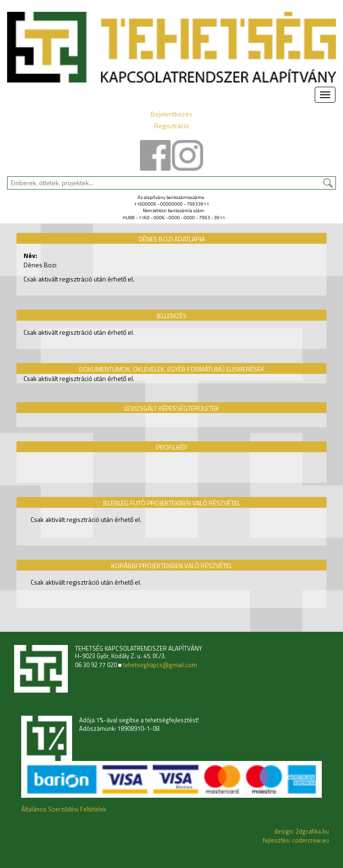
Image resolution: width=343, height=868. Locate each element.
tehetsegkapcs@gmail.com (160, 665)
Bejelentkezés (171, 114)
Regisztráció (171, 126)
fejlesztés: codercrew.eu (296, 840)
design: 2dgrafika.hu (302, 831)
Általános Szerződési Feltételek (64, 809)
